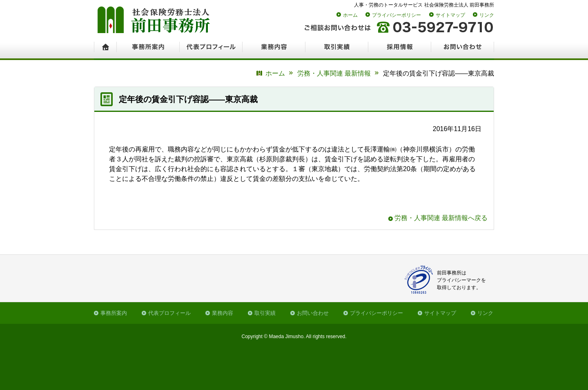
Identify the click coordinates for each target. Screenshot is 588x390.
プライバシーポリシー (396, 15)
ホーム (350, 15)
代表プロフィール (169, 313)
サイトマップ (450, 15)
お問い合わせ (313, 313)
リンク (487, 15)
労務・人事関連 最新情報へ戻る (441, 218)
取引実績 (265, 313)
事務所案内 (114, 313)
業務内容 (223, 313)
